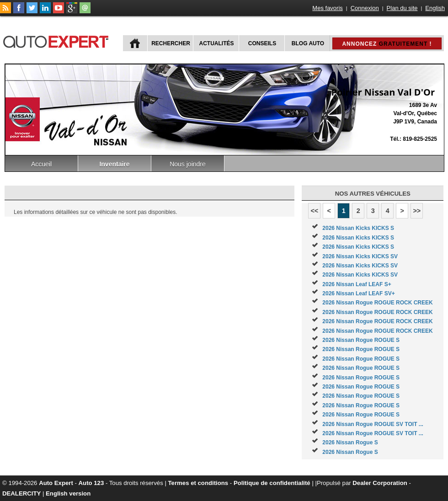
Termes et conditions (198, 483)
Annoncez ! (387, 44)
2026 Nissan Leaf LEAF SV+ (358, 293)
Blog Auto (308, 43)
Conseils (262, 43)
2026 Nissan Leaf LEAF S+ (357, 284)
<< (314, 211)
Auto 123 (91, 483)
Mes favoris (327, 8)
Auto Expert (56, 483)
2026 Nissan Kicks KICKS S (358, 228)
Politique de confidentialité (272, 483)
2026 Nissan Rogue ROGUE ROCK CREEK (377, 303)
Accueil (41, 164)
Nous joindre (188, 164)
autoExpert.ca (58, 40)
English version (68, 493)
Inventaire (114, 164)
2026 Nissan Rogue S (350, 442)
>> (417, 211)
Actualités (217, 43)
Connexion (365, 8)
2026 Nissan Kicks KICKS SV (360, 256)
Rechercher (171, 43)
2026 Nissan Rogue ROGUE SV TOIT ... (373, 424)
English (435, 8)
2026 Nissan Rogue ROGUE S (361, 340)
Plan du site (402, 8)
